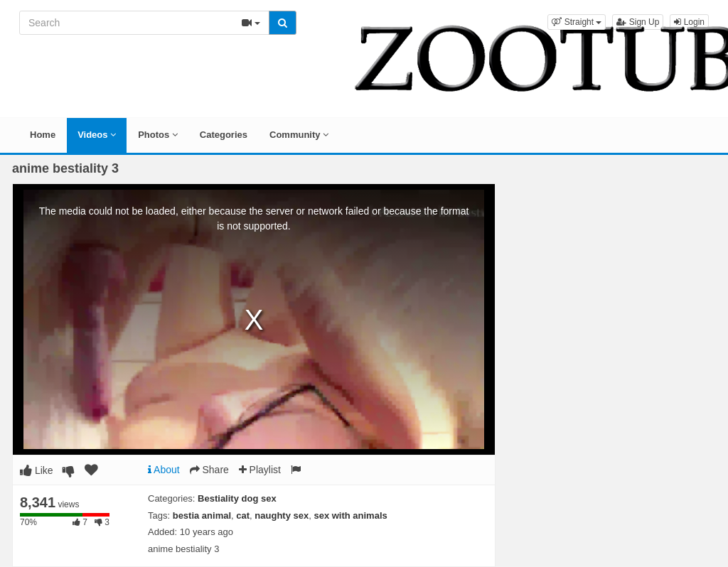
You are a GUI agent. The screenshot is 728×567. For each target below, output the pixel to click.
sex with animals (350, 515)
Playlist (260, 470)
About (164, 470)
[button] (577, 22)
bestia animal (202, 515)
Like (37, 470)
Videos (97, 135)
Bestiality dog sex (237, 498)
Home (43, 135)
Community (299, 135)
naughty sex (282, 515)
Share (209, 470)
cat (243, 515)
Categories (224, 135)
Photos (158, 135)
